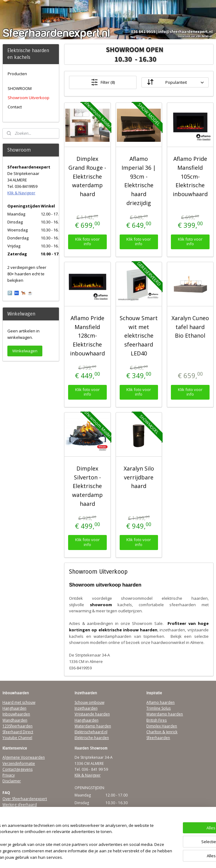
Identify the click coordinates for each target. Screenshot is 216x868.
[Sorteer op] (175, 82)
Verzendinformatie (19, 763)
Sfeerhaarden (158, 738)
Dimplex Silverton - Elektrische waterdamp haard (87, 486)
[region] (67, 832)
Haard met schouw (19, 702)
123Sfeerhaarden (17, 726)
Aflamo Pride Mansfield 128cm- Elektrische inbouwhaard (87, 336)
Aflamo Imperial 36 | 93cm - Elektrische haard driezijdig (139, 181)
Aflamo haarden (160, 702)
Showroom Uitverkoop (29, 98)
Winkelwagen (25, 351)
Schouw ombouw (89, 702)
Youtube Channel (17, 738)
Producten (17, 74)
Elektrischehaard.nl (91, 732)
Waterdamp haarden (93, 726)
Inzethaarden (86, 708)
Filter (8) (103, 82)
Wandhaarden (15, 720)
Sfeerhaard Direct (18, 732)
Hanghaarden (14, 708)
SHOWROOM (20, 88)
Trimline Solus (158, 708)
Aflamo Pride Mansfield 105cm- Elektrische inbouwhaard (190, 176)
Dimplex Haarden (162, 726)
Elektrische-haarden (92, 738)
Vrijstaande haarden (92, 714)
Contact (15, 107)
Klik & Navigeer (21, 193)
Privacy (9, 775)
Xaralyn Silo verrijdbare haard (139, 477)
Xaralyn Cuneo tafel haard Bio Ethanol (190, 327)
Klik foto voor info (87, 242)
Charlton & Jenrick (162, 732)
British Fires (156, 720)
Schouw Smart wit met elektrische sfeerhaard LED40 (139, 336)
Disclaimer (12, 781)
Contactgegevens (17, 769)
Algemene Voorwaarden (24, 757)
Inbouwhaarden (16, 714)
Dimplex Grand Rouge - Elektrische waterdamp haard (88, 176)
